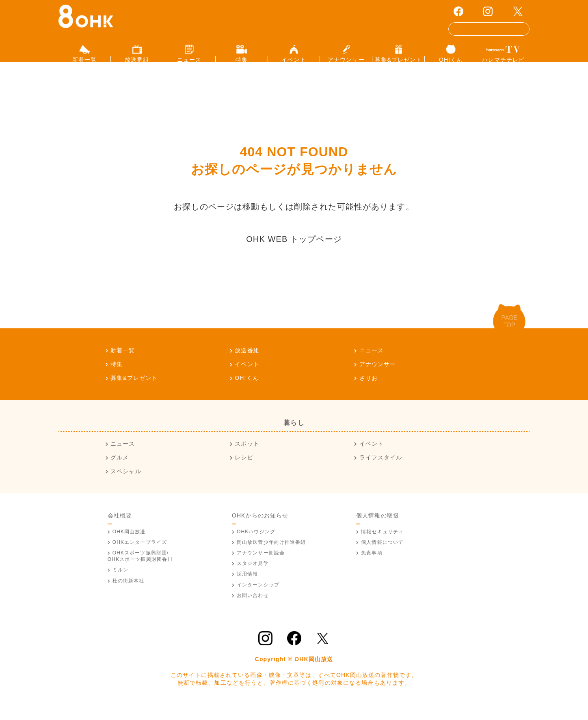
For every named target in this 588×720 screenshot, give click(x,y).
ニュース (372, 363)
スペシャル (126, 484)
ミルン (120, 583)
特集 (117, 377)
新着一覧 (123, 363)
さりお (369, 391)
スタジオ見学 (253, 577)
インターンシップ (258, 598)
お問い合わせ (253, 608)
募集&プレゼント (134, 391)
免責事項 (372, 566)
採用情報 (247, 587)
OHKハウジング (256, 545)
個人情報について (382, 555)
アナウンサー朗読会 (261, 566)
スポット (247, 457)
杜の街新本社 (129, 594)
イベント (247, 377)
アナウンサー (378, 377)
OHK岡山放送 (129, 545)
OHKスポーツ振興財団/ (140, 569)
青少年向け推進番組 (271, 555)
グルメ (120, 471)
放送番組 (247, 363)
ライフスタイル (381, 471)
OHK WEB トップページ (294, 252)
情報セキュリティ (382, 545)
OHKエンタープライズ (140, 555)
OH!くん (247, 391)
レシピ (244, 471)
